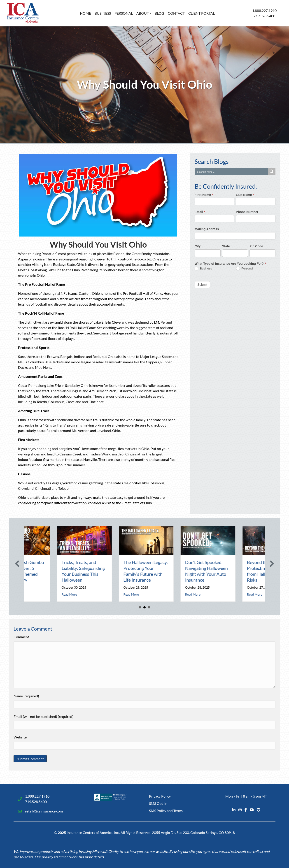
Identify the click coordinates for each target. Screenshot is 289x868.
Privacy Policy (160, 796)
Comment (21, 637)
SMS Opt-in (158, 803)
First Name (204, 195)
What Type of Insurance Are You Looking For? (230, 264)
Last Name (245, 195)
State (226, 246)
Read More (53, 594)
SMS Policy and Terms (166, 811)
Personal (124, 13)
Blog (159, 13)
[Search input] (231, 172)
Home (85, 13)
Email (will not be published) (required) (43, 716)
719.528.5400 (264, 16)
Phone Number (247, 212)
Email (200, 212)
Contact (176, 13)
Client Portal (202, 13)
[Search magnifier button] (272, 172)
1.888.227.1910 (264, 10)
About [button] (143, 13)
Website (20, 737)
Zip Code (256, 246)
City (198, 246)
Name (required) (26, 696)
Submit (202, 285)
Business (103, 13)
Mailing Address (207, 229)
